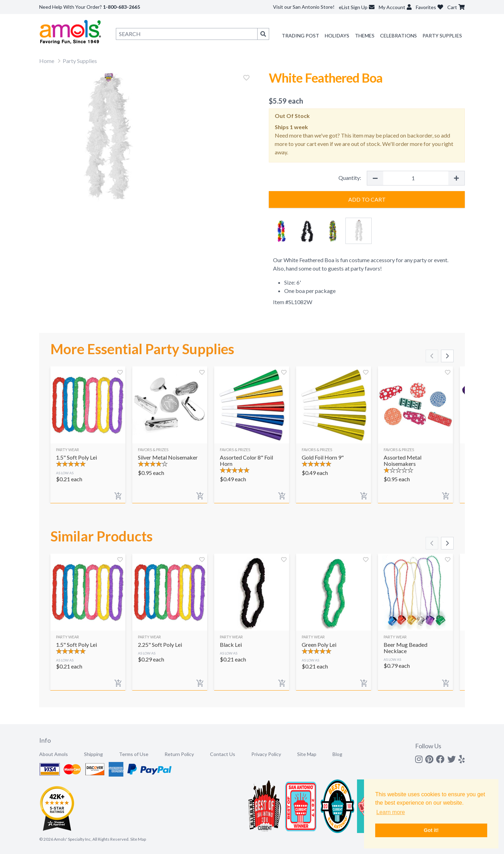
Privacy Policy (266, 754)
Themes (365, 36)
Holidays (337, 36)
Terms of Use (134, 754)
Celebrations (398, 36)
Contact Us (223, 754)
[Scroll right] (447, 356)
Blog (337, 754)
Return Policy (179, 754)
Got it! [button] (431, 830)
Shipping (93, 754)
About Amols (54, 754)
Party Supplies (442, 36)
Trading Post (300, 36)
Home (47, 61)
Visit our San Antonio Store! (304, 7)
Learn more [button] (391, 812)
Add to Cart (367, 199)
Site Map (307, 754)
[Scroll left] (432, 356)
